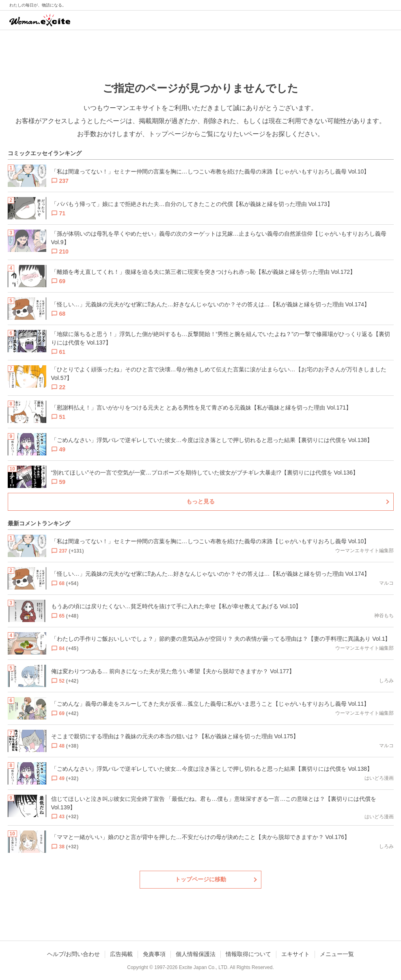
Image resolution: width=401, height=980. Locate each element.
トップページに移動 (200, 879)
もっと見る (200, 501)
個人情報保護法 (196, 954)
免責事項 (154, 954)
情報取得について (248, 954)
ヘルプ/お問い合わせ (73, 954)
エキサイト (295, 954)
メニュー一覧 (337, 954)
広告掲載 (121, 954)
